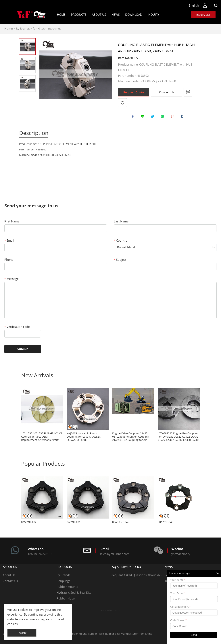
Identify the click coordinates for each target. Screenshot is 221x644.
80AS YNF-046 (121, 522)
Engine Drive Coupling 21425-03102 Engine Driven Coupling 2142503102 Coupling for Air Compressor (131, 437)
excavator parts (110, 610)
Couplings (63, 581)
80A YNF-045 (166, 522)
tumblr (183, 117)
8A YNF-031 (74, 522)
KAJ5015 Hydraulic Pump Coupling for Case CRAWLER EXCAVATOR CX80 (84, 437)
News (116, 15)
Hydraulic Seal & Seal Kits (74, 593)
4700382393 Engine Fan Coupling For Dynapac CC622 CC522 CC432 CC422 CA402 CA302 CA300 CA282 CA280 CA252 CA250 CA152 (178, 437)
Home (61, 15)
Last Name (121, 221)
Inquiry (153, 15)
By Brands (23, 29)
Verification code (17, 327)
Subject (120, 260)
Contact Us (166, 92)
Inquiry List (203, 15)
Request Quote (134, 92)
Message (11, 279)
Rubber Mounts (67, 587)
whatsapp (163, 117)
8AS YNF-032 (29, 522)
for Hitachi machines (47, 29)
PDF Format (188, 92)
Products (79, 15)
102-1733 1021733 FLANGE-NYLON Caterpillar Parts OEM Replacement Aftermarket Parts (42, 437)
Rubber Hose (66, 598)
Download (134, 15)
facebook (133, 117)
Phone (9, 260)
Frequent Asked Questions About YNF (136, 575)
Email (9, 240)
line (143, 117)
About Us (99, 15)
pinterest (173, 117)
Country (121, 240)
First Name (12, 221)
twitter (153, 117)
